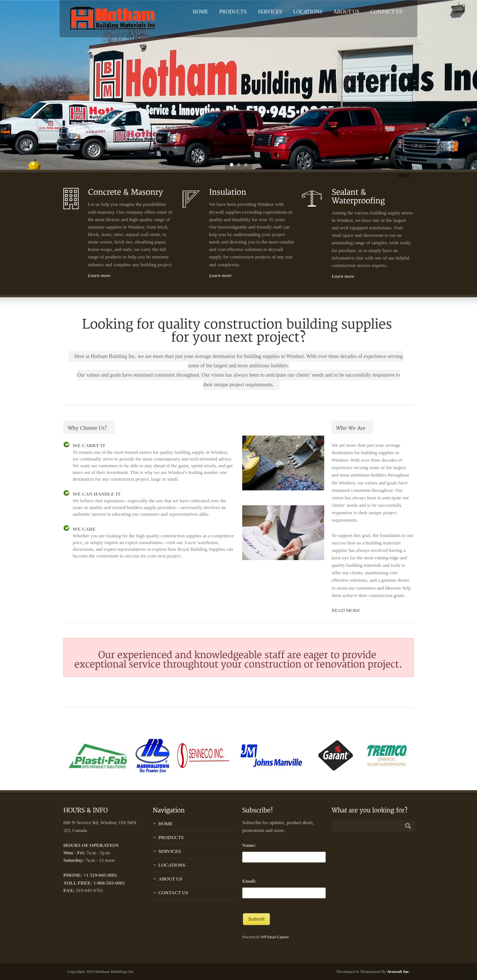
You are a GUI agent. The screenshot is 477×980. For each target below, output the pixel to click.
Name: (249, 845)
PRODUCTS (233, 12)
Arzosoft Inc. (399, 971)
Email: (249, 881)
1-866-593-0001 (109, 883)
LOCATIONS (308, 12)
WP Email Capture (275, 937)
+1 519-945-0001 (100, 875)
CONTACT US (386, 12)
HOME (200, 12)
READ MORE (346, 610)
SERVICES (270, 12)
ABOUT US (346, 12)
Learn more (99, 275)
